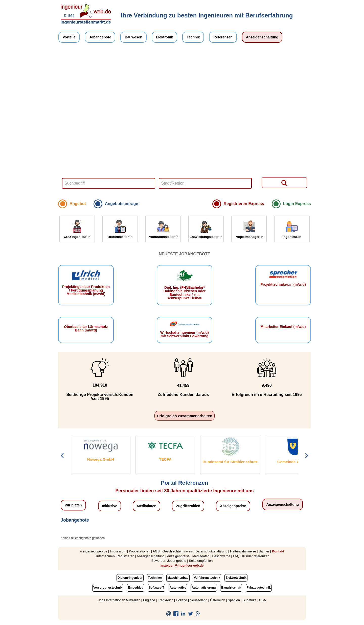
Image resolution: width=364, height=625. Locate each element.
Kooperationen (140, 551)
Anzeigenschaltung (262, 37)
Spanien (234, 600)
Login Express (297, 204)
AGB (156, 551)
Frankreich (165, 600)
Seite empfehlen (201, 561)
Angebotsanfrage (122, 204)
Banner (264, 551)
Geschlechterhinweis (177, 551)
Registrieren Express (244, 204)
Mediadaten (146, 506)
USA (263, 600)
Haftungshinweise (243, 551)
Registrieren (125, 556)
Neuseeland (199, 600)
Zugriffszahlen (188, 506)
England (149, 600)
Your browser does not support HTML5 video (185, 122)
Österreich (218, 600)
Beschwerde (221, 556)
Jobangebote (100, 37)
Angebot (78, 204)
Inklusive (110, 506)
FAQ (236, 556)
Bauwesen (133, 37)
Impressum (118, 551)
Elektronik (165, 37)
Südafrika (250, 600)
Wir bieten (73, 505)
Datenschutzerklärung (211, 551)
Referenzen (223, 37)
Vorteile (69, 37)
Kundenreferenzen (256, 556)
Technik (193, 37)
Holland (181, 600)
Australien (133, 600)
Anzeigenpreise (233, 506)
